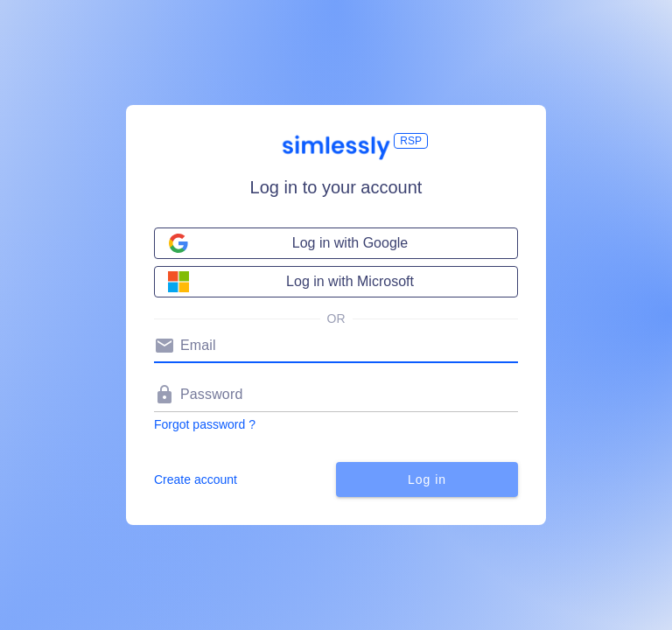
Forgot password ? (205, 424)
